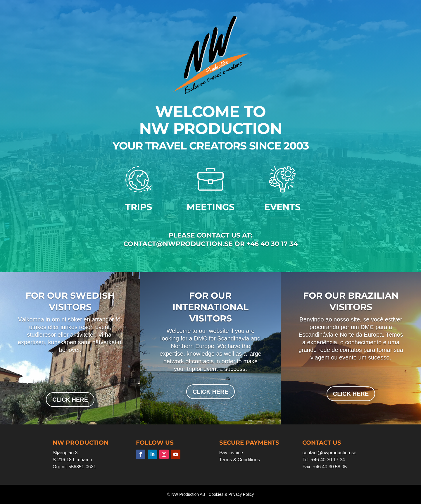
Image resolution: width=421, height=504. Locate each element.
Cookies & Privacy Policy (231, 494)
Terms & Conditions (240, 460)
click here (70, 400)
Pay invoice (231, 453)
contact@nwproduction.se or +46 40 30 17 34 (210, 244)
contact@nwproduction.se (329, 453)
